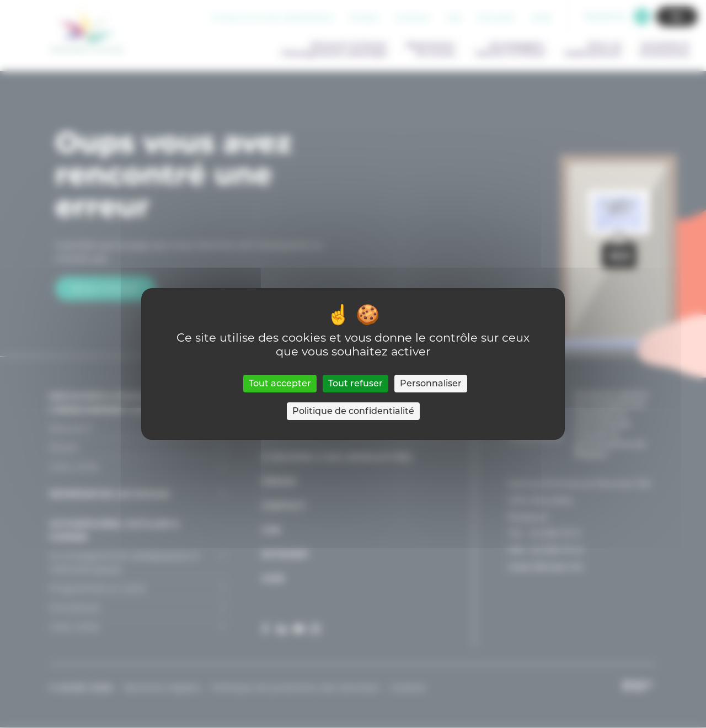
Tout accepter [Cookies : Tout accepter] (280, 383)
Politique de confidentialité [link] (353, 411)
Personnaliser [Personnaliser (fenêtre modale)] (431, 383)
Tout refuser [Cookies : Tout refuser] (355, 383)
